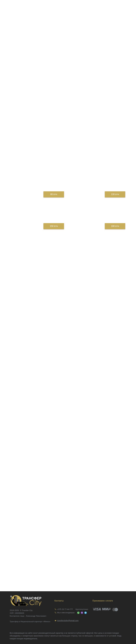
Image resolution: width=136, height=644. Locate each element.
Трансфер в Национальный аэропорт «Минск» (30, 621)
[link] (30, 601)
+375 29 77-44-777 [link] (65, 609)
